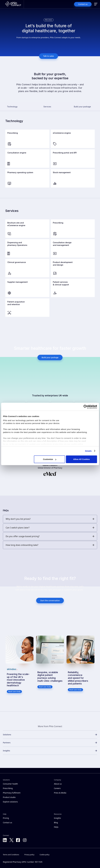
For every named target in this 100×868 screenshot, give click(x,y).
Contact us (8, 823)
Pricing (6, 818)
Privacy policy (29, 855)
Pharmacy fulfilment (12, 793)
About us (58, 784)
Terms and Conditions (11, 855)
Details (88, 451)
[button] (96, 4)
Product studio (9, 797)
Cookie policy (45, 855)
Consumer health (10, 784)
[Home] (13, 4)
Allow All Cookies (81, 459)
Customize (50, 459)
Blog (56, 823)
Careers (57, 788)
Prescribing (8, 788)
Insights (58, 818)
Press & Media (60, 793)
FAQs (56, 827)
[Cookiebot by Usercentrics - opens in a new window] (85, 407)
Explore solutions (10, 802)
